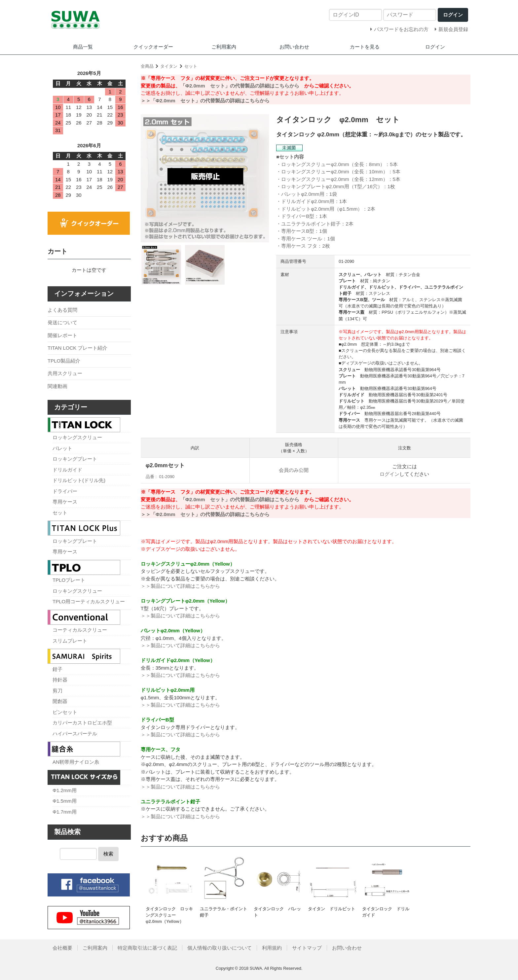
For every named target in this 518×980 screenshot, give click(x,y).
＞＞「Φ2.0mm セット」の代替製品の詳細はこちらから (205, 101)
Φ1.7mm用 (65, 812)
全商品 (147, 66)
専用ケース (65, 502)
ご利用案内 (224, 47)
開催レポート (62, 335)
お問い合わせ (294, 47)
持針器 (60, 680)
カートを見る (365, 47)
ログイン (435, 47)
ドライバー (65, 491)
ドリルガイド (67, 470)
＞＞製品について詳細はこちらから (180, 586)
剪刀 (57, 691)
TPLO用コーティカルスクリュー (89, 601)
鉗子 (57, 669)
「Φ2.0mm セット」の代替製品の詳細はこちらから (240, 86)
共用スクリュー (65, 373)
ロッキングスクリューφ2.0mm (315, 164)
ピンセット (65, 712)
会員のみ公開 (294, 470)
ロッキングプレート (75, 459)
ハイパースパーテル (75, 734)
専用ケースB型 (298, 231)
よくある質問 (62, 310)
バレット (62, 448)
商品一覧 (83, 47)
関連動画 (57, 386)
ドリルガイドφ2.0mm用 (308, 201)
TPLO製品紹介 (64, 361)
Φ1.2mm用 (65, 790)
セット (191, 66)
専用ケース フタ (299, 246)
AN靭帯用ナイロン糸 (76, 762)
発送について (62, 322)
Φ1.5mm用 (65, 801)
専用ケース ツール (302, 239)
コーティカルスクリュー (80, 630)
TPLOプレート (69, 580)
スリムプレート (70, 641)
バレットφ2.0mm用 (303, 194)
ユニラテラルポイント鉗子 (311, 224)
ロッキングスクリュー (77, 437)
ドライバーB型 (298, 216)
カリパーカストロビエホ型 (82, 723)
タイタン (169, 66)
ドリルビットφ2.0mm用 (308, 209)
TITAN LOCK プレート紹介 (77, 348)
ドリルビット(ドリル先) (79, 480)
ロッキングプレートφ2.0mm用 (315, 186)
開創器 (60, 701)
